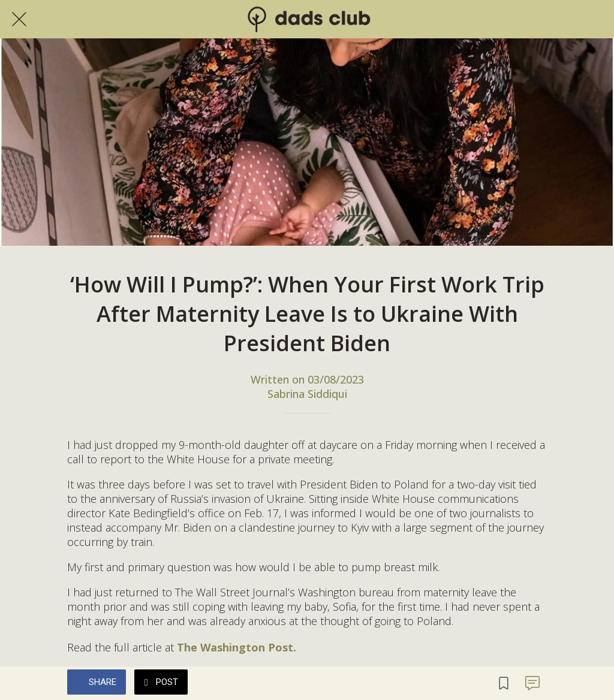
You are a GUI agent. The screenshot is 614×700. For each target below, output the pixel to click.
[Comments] (532, 683)
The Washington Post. (237, 647)
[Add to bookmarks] (504, 683)
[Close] (19, 19)
